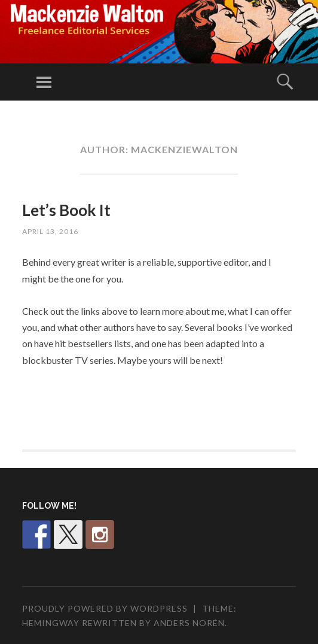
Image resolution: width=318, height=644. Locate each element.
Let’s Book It (66, 210)
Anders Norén (189, 623)
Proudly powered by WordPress (105, 608)
